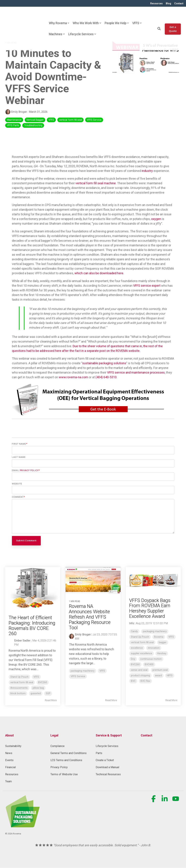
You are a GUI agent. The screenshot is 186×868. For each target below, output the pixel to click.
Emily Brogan (16, 112)
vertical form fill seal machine (96, 183)
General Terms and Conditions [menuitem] (68, 753)
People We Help (117, 14)
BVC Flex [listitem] (145, 681)
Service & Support (109, 735)
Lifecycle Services (82, 25)
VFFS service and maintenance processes (136, 373)
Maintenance (14, 120)
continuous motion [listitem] (151, 659)
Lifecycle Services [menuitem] (107, 746)
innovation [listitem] (154, 648)
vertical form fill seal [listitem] (22, 682)
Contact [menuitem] (179, 3)
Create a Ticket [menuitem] (105, 760)
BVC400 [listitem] (149, 665)
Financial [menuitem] (10, 767)
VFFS (137, 14)
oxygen (156, 219)
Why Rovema (59, 14)
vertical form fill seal (70, 120)
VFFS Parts (13, 126)
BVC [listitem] (133, 681)
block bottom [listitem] (18, 693)
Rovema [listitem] (159, 637)
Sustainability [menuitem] (13, 746)
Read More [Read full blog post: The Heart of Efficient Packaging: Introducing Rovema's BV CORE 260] (51, 700)
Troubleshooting (33, 126)
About (9, 735)
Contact (147, 735)
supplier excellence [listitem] (142, 654)
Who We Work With (87, 14)
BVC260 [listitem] (43, 682)
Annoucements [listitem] (19, 688)
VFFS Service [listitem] (78, 677)
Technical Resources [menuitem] (108, 774)
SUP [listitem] (48, 693)
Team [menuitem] (8, 782)
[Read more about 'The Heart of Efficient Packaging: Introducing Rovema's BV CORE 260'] (33, 588)
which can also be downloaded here (99, 273)
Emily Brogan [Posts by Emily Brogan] (83, 635)
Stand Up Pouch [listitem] (19, 677)
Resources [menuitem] (156, 3)
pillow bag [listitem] (38, 688)
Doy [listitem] (133, 659)
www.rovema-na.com (73, 377)
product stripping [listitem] (140, 676)
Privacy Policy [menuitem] (59, 767)
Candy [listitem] (134, 632)
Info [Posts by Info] (132, 623)
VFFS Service (94, 120)
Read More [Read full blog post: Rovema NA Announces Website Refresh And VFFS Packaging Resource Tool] (111, 700)
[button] (154, 801)
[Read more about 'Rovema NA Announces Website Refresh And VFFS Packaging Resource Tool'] (93, 581)
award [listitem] (158, 676)
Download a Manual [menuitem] (107, 767)
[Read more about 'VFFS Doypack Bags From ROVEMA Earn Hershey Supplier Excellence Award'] (153, 579)
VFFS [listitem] (36, 677)
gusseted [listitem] (36, 693)
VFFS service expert (147, 286)
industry (147, 171)
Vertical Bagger (35, 120)
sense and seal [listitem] (139, 670)
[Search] (159, 20)
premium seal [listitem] (160, 670)
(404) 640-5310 (106, 377)
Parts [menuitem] (99, 753)
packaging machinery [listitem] (83, 671)
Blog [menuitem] (168, 3)
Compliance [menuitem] (58, 746)
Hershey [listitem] (162, 654)
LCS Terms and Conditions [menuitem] (66, 760)
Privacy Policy (29, 471)
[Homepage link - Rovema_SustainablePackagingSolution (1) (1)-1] (22, 826)
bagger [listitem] (163, 643)
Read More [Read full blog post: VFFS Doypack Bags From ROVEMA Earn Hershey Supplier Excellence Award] (171, 700)
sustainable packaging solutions (104, 363)
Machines (57, 25)
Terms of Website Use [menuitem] (64, 774)
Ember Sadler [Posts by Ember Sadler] (22, 641)
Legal (54, 735)
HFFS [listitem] (170, 676)
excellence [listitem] (137, 648)
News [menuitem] (9, 753)
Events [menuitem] (9, 760)
